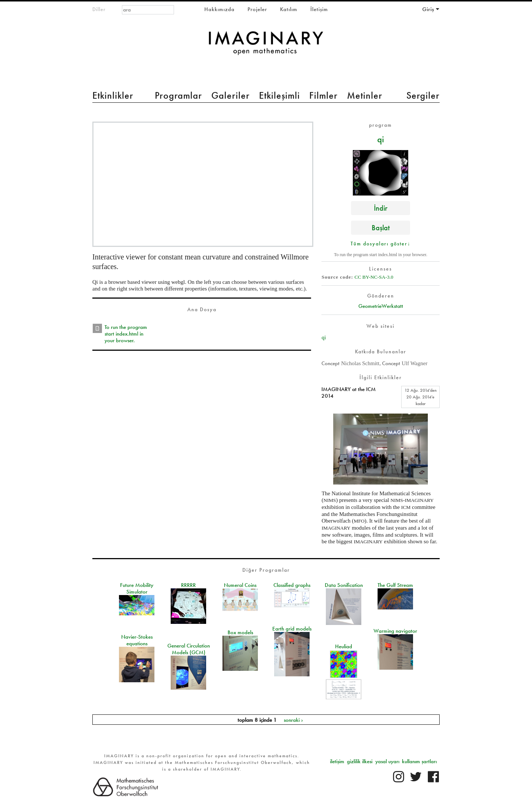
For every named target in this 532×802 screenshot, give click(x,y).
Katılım (289, 9)
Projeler (257, 9)
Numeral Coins (240, 585)
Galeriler (231, 95)
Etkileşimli (279, 95)
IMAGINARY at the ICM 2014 (349, 392)
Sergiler (423, 95)
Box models (240, 632)
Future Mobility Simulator (137, 588)
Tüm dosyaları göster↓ (381, 244)
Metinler (365, 95)
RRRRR (188, 585)
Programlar (178, 95)
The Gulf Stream (395, 585)
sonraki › (293, 720)
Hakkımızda (219, 9)
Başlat (381, 227)
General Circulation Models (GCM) (189, 649)
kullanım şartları (419, 761)
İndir (381, 208)
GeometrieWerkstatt (381, 306)
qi (381, 139)
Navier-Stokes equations (137, 640)
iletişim (337, 761)
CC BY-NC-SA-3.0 (374, 277)
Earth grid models (292, 629)
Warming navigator (395, 631)
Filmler (323, 95)
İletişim (319, 9)
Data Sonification (344, 585)
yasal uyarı (387, 761)
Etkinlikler (113, 95)
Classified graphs (292, 585)
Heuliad (344, 646)
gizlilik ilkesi (360, 761)
